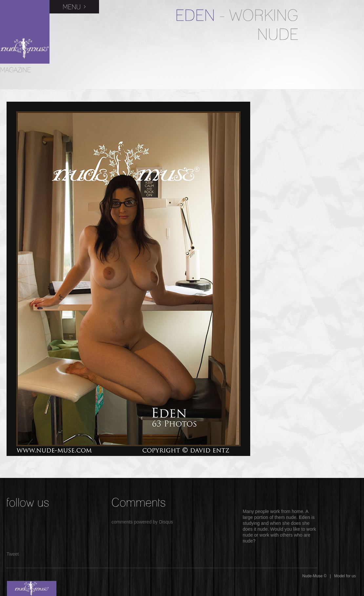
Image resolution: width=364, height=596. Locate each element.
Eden (304, 517)
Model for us (345, 576)
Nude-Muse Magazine (25, 32)
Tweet (13, 554)
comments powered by (142, 522)
